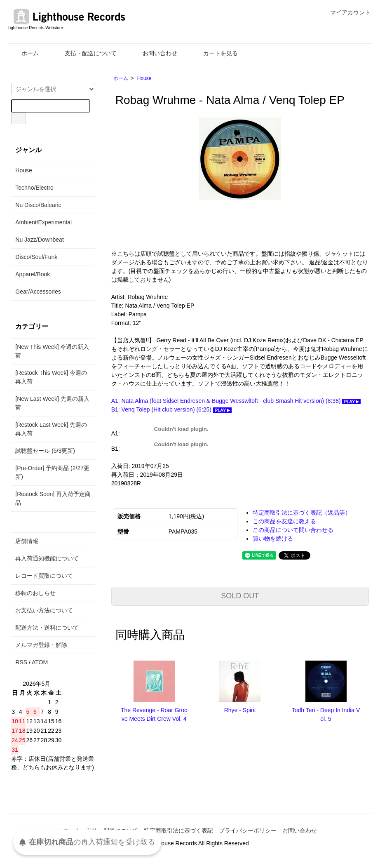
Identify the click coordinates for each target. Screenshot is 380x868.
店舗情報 (27, 541)
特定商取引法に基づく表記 (178, 830)
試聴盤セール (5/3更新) (45, 451)
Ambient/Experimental (43, 222)
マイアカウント (346, 12)
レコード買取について (44, 576)
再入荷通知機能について (47, 558)
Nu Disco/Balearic (38, 205)
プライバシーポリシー (248, 830)
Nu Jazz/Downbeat (40, 240)
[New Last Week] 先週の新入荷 (52, 403)
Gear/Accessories (38, 292)
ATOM (40, 662)
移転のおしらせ (35, 593)
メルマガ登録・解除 (41, 645)
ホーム (24, 53)
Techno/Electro (34, 188)
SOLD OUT (240, 596)
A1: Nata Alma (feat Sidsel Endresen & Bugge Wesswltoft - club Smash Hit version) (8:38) (236, 401)
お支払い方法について (44, 610)
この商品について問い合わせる (293, 530)
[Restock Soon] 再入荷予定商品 (53, 498)
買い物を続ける (273, 539)
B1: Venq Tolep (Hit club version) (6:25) (171, 409)
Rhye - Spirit (240, 710)
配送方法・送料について (47, 628)
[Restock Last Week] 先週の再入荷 (51, 429)
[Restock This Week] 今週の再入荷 (51, 377)
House (144, 78)
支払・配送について (85, 53)
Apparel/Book (33, 274)
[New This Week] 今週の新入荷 (52, 351)
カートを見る (215, 53)
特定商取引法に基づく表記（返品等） (302, 513)
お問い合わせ (154, 53)
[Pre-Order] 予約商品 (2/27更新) (52, 472)
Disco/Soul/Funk (36, 257)
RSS (21, 662)
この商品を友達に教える (284, 521)
